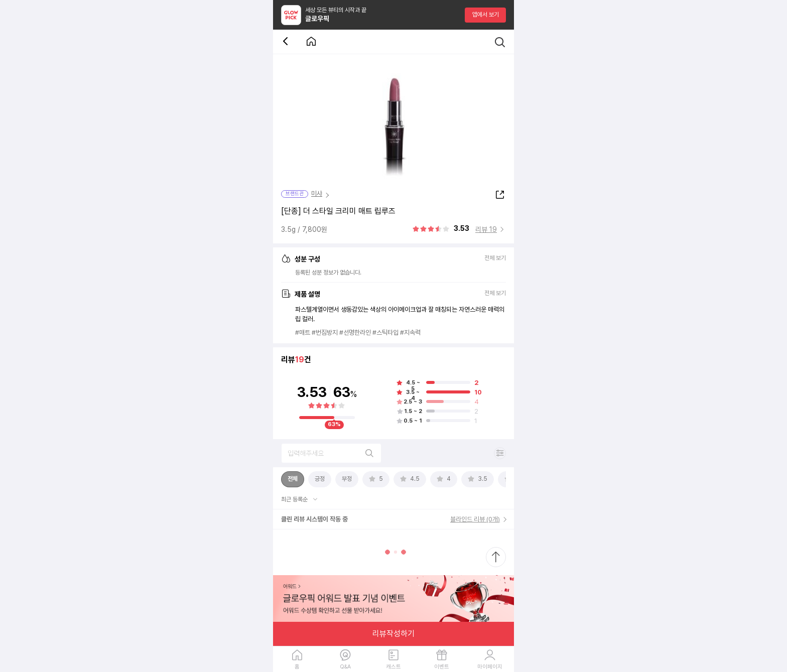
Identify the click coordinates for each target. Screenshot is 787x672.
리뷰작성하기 (393, 634)
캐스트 (393, 667)
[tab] (293, 479)
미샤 (317, 193)
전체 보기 (495, 258)
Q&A (345, 667)
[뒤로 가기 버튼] (287, 42)
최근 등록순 (295, 499)
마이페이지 (490, 667)
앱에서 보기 (486, 15)
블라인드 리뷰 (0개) (475, 519)
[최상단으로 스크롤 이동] (496, 557)
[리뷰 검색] (331, 453)
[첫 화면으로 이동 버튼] (311, 42)
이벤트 (442, 667)
